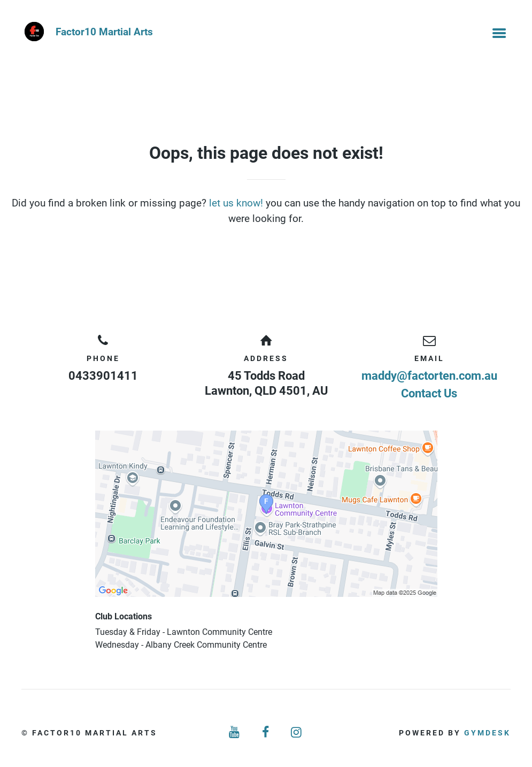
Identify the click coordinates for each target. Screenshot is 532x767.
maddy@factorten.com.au (429, 376)
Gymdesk (487, 733)
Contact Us (429, 393)
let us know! (236, 203)
